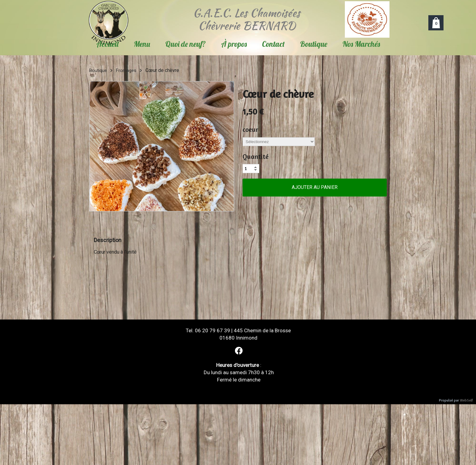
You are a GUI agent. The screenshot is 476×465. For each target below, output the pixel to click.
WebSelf (466, 400)
